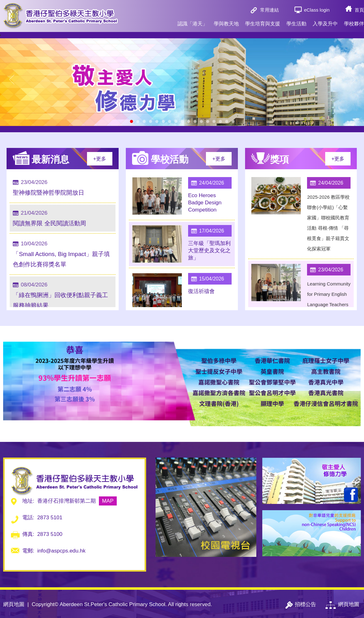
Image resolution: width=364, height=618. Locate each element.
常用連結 (269, 10)
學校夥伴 (354, 21)
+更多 (100, 159)
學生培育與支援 (263, 21)
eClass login (317, 10)
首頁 (359, 10)
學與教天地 (226, 21)
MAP (108, 501)
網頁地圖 (14, 604)
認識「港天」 (192, 21)
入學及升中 (325, 21)
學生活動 (296, 21)
